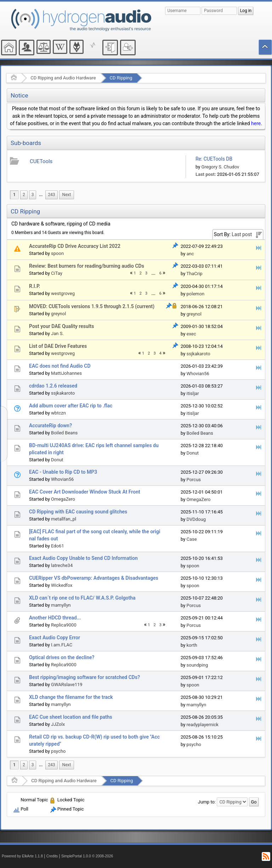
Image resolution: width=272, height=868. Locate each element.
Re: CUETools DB (214, 159)
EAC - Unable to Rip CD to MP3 (63, 472)
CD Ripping (121, 78)
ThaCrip (194, 274)
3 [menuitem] (33, 195)
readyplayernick (203, 725)
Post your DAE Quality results (61, 326)
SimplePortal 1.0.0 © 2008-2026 (87, 856)
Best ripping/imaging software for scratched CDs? (84, 677)
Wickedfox (62, 585)
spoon (57, 253)
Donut (57, 460)
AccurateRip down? (50, 425)
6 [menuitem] (160, 273)
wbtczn (58, 413)
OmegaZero (63, 499)
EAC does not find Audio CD (60, 366)
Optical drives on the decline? (62, 657)
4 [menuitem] (160, 353)
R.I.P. (35, 286)
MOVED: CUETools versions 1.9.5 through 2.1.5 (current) (92, 306)
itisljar (193, 393)
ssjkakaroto (199, 354)
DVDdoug (196, 519)
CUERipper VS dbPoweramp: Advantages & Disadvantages (94, 578)
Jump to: (207, 802)
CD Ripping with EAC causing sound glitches (78, 512)
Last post (242, 234)
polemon (196, 294)
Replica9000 (64, 625)
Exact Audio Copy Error (55, 638)
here (256, 123)
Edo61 (58, 546)
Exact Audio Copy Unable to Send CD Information (83, 558)
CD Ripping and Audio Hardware (63, 78)
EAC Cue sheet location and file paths (71, 717)
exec (191, 334)
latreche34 (62, 565)
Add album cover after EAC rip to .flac (71, 406)
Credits (52, 856)
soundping (197, 665)
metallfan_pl (64, 519)
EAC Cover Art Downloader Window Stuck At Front (85, 492)
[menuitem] (41, 195)
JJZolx (58, 724)
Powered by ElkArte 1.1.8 (22, 856)
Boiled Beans (64, 433)
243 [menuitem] (51, 195)
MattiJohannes (66, 373)
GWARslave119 (67, 685)
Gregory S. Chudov (220, 167)
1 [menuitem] (14, 195)
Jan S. (57, 333)
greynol (58, 314)
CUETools (41, 161)
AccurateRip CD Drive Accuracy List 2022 (75, 246)
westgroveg (63, 293)
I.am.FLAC (62, 645)
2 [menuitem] (24, 195)
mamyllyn (61, 605)
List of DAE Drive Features (58, 346)
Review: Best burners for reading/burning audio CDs (87, 266)
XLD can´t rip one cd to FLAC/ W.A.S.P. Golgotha (82, 598)
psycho (58, 751)
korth (192, 645)
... (41, 195)
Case (192, 539)
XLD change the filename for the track (71, 697)
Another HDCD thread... (55, 618)
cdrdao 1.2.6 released (53, 386)
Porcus (194, 480)
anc (190, 254)
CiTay (57, 273)
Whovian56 (198, 374)
